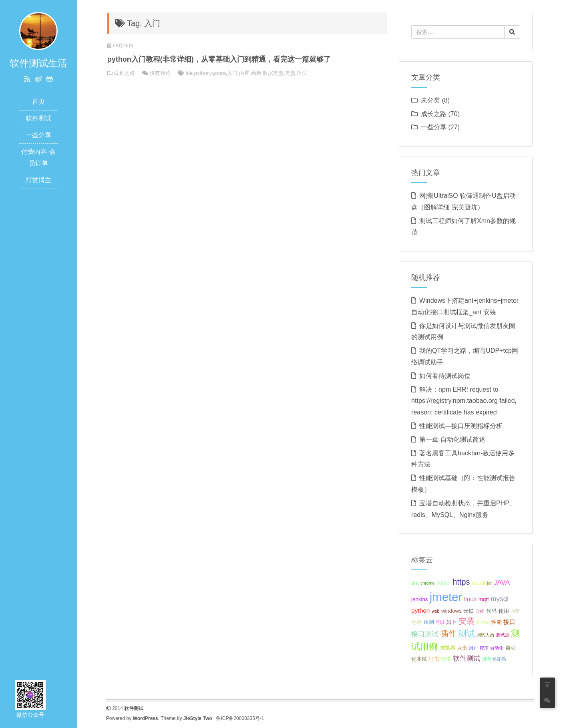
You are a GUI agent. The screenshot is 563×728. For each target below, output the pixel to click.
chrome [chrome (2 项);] (428, 583)
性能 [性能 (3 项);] (497, 622)
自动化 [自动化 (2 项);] (497, 648)
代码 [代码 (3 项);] (491, 611)
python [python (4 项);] (420, 610)
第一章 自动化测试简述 (452, 439)
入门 (232, 73)
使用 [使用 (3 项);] (504, 611)
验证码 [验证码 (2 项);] (499, 659)
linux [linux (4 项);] (471, 599)
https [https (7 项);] (461, 582)
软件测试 (38, 118)
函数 (256, 73)
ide (189, 73)
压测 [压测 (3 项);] (429, 622)
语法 (302, 73)
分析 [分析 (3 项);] (416, 622)
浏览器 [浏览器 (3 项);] (447, 648)
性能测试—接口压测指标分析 (461, 426)
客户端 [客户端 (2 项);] (483, 622)
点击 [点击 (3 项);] (462, 648)
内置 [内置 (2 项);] (515, 611)
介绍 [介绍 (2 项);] (480, 611)
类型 (290, 73)
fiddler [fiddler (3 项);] (444, 583)
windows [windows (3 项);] (451, 611)
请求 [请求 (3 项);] (446, 659)
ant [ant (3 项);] (415, 583)
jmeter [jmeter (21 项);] (446, 597)
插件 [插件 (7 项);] (448, 633)
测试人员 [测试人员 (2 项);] (485, 635)
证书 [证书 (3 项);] (434, 659)
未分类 (430, 100)
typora (218, 73)
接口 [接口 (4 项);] (509, 622)
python (202, 73)
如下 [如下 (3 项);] (451, 622)
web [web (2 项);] (436, 611)
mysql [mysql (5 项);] (500, 599)
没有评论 (160, 73)
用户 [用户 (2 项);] (473, 648)
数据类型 (273, 73)
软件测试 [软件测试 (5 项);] (466, 658)
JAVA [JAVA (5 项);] (502, 582)
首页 (38, 102)
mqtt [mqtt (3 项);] (484, 599)
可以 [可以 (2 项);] (440, 622)
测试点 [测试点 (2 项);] (503, 635)
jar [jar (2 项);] (489, 583)
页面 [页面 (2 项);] (487, 659)
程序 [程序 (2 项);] (484, 648)
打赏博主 (38, 180)
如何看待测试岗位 (445, 376)
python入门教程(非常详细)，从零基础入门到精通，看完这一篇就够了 (219, 59)
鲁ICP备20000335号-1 (240, 718)
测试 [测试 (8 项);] (466, 633)
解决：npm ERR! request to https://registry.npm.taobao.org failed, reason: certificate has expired (464, 401)
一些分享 (38, 135)
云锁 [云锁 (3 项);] (468, 611)
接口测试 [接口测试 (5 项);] (425, 634)
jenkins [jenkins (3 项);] (419, 599)
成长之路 (124, 73)
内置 (244, 73)
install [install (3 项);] (479, 583)
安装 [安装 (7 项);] (466, 621)
